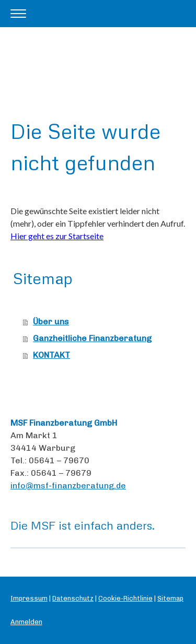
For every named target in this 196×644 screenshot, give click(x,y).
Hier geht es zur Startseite (57, 236)
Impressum (29, 598)
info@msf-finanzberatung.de (68, 485)
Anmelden (26, 622)
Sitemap (170, 598)
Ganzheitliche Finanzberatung (92, 338)
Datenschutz (73, 598)
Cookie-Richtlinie (125, 598)
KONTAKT (51, 355)
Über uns (51, 321)
